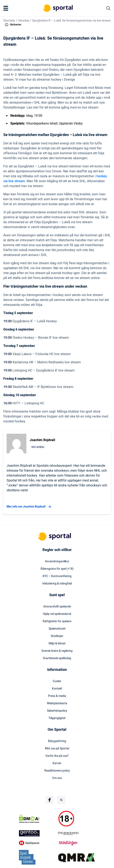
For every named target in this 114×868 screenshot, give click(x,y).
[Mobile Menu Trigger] (7, 8)
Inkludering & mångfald (57, 584)
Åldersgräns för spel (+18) (57, 569)
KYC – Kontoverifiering (57, 576)
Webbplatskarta (57, 703)
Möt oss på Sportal (57, 749)
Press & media (57, 696)
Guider (57, 681)
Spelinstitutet (57, 629)
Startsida (9, 21)
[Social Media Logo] (50, 800)
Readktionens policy (57, 771)
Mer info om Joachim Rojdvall (29, 507)
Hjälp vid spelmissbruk (57, 614)
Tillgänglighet (57, 718)
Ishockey (24, 21)
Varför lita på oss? (57, 756)
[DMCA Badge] (38, 819)
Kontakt (57, 689)
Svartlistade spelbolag (57, 658)
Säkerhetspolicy (57, 711)
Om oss (57, 778)
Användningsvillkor (57, 562)
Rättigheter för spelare (57, 621)
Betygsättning (57, 741)
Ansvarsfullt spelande (57, 607)
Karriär (57, 763)
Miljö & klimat (57, 644)
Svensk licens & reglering (57, 651)
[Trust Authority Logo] (38, 833)
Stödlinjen (57, 636)
